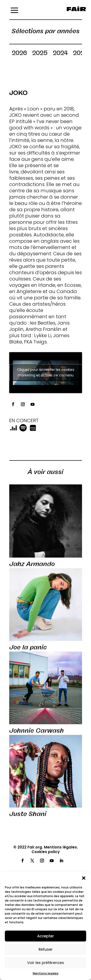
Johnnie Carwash (37, 731)
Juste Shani (28, 814)
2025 (40, 54)
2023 (81, 54)
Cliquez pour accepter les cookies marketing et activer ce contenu (46, 372)
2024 (60, 54)
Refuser (46, 949)
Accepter (45, 936)
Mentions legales (46, 973)
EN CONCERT (24, 420)
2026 (19, 54)
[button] (84, 878)
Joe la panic (28, 647)
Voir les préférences (46, 963)
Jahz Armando (32, 564)
